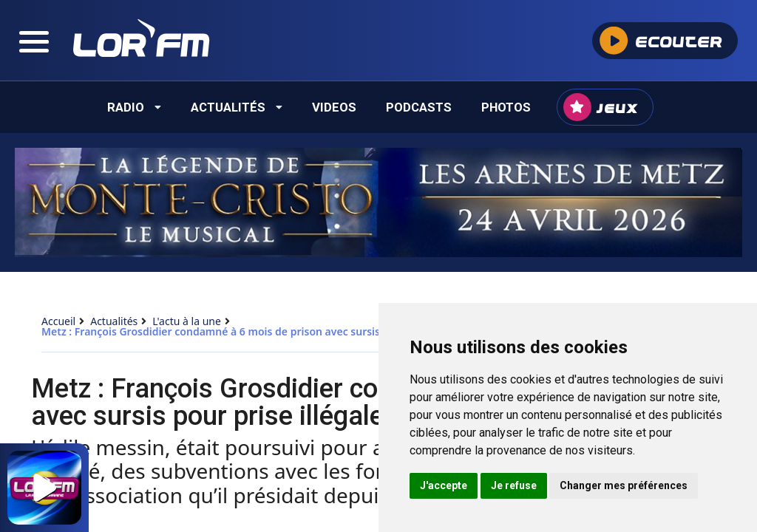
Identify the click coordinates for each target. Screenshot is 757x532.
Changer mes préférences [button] (624, 485)
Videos (334, 107)
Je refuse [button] (514, 485)
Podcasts (419, 107)
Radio (134, 107)
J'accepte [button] (444, 485)
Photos (506, 107)
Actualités (237, 107)
